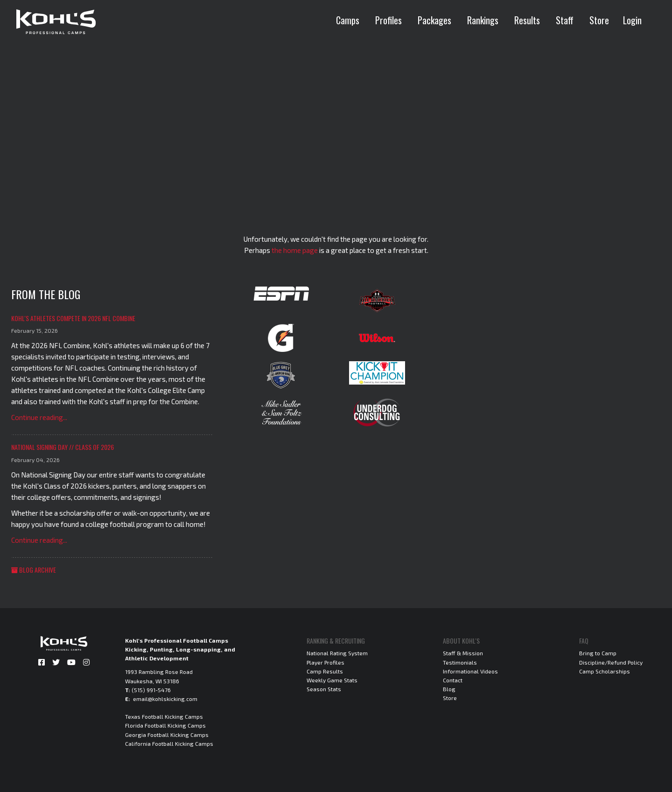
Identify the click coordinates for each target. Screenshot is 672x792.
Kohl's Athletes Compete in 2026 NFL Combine (73, 318)
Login (632, 20)
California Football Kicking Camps (169, 743)
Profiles (388, 20)
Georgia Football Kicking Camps (167, 735)
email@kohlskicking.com (165, 699)
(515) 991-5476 (151, 690)
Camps (348, 20)
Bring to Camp (598, 653)
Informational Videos (470, 671)
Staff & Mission (463, 653)
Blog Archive (34, 570)
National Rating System (337, 653)
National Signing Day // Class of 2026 (63, 447)
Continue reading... (39, 417)
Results (527, 20)
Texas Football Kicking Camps (164, 716)
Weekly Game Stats (332, 680)
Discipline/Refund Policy (611, 662)
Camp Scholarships (605, 671)
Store (599, 20)
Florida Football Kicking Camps (165, 725)
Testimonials (460, 662)
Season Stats (324, 689)
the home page (295, 250)
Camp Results (325, 671)
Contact (453, 680)
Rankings (483, 20)
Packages (434, 20)
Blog (449, 689)
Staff (565, 20)
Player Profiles (325, 662)
